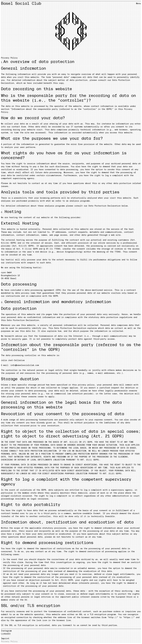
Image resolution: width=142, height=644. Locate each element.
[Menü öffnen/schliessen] (138, 4)
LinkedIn (6, 634)
